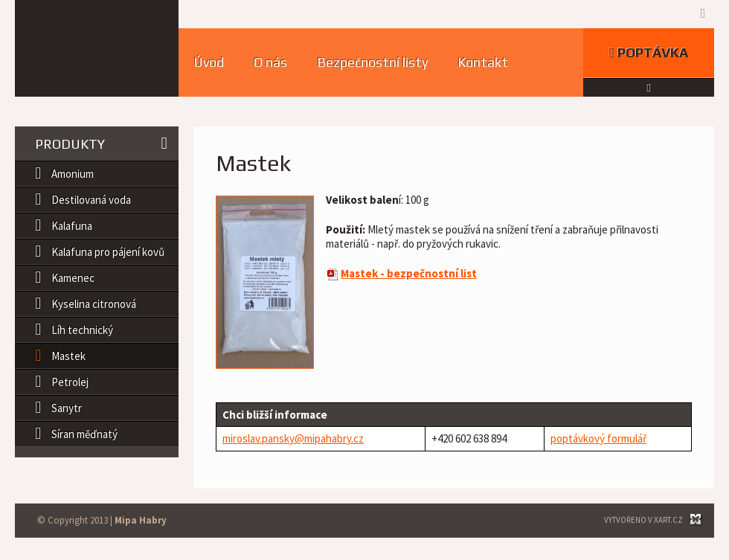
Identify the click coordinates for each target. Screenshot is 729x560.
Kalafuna (72, 226)
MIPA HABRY (97, 48)
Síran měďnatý (84, 434)
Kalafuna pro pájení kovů (108, 252)
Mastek (68, 356)
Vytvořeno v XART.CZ (643, 520)
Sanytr (67, 408)
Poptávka (649, 52)
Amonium (73, 174)
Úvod (209, 62)
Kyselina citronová (94, 304)
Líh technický (82, 330)
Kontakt (483, 62)
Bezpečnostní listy (372, 62)
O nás (270, 62)
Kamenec (73, 278)
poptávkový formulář (598, 438)
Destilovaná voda (91, 200)
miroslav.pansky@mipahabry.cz (293, 438)
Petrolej (70, 382)
